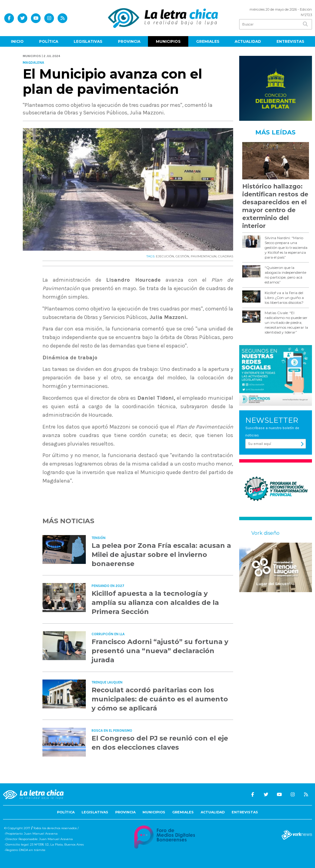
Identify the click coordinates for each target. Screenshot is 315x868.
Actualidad (248, 41)
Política (49, 41)
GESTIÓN (182, 256)
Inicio (17, 41)
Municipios (168, 41)
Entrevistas (290, 41)
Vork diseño (265, 533)
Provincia (129, 41)
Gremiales (208, 41)
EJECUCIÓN (165, 256)
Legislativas (88, 41)
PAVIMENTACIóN (204, 256)
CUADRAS (226, 256)
